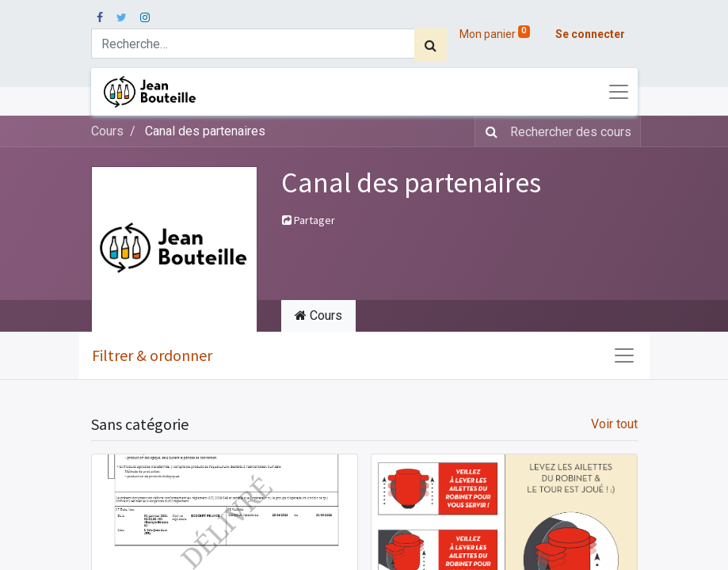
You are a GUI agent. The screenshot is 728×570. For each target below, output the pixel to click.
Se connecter (590, 34)
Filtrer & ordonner (152, 355)
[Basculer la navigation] (624, 355)
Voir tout (614, 424)
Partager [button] (309, 220)
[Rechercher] (431, 45)
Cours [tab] (318, 315)
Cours (107, 131)
